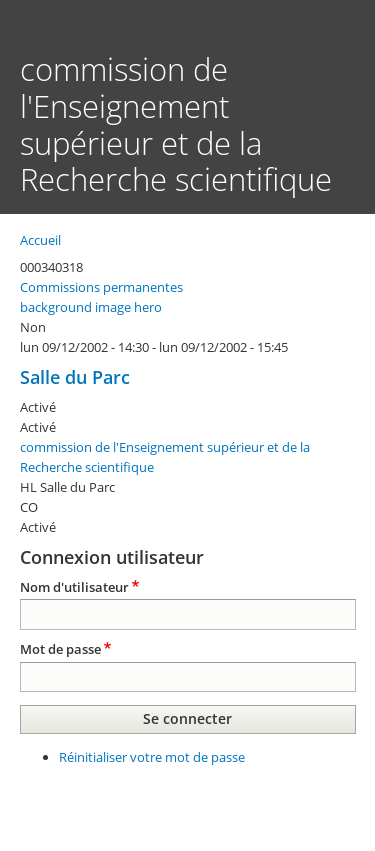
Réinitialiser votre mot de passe (152, 757)
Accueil (40, 240)
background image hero (91, 307)
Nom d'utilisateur (74, 587)
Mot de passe (60, 649)
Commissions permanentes (101, 287)
